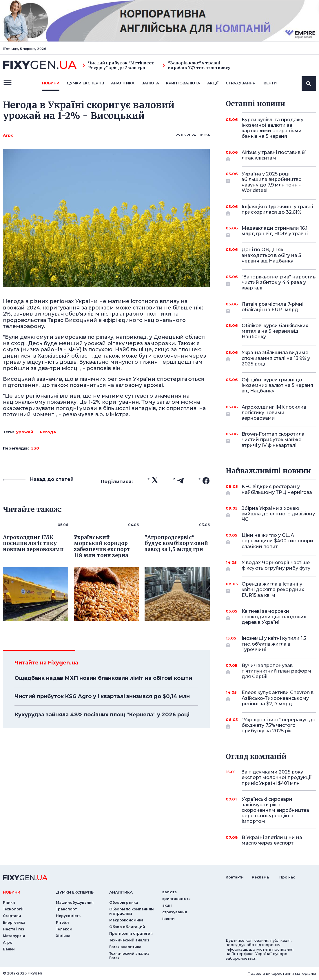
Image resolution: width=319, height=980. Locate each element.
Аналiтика (123, 83)
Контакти (235, 877)
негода (48, 432)
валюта (150, 83)
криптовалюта (183, 83)
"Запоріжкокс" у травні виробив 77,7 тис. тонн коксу (196, 66)
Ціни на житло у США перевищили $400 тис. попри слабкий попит (277, 541)
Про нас (287, 877)
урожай (25, 432)
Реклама (260, 877)
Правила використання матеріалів (282, 973)
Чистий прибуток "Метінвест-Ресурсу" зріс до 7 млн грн (120, 66)
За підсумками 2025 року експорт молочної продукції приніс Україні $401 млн (277, 777)
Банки (9, 949)
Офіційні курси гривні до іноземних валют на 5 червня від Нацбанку (277, 385)
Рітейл (62, 922)
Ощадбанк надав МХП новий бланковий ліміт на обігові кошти (103, 678)
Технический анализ (129, 940)
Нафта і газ (13, 929)
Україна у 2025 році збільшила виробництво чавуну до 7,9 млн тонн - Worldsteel (272, 182)
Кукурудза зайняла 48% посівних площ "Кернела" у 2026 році (102, 715)
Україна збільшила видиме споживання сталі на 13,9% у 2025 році (276, 358)
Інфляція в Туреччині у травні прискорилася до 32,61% (277, 210)
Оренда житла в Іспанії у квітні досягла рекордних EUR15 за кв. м (273, 589)
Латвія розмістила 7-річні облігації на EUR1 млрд (272, 307)
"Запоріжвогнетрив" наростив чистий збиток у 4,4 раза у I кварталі (279, 282)
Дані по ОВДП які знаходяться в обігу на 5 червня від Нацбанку (271, 255)
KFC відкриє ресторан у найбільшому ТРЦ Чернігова (277, 490)
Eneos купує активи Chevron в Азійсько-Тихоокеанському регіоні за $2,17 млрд (278, 698)
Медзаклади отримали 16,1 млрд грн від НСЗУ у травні (275, 231)
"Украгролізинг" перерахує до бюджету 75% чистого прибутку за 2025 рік (279, 725)
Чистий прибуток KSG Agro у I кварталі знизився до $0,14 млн (102, 696)
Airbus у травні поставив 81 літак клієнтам (274, 156)
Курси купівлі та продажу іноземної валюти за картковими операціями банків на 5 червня (272, 128)
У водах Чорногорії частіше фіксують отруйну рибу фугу (276, 566)
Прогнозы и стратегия (131, 933)
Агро (8, 135)
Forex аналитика (125, 947)
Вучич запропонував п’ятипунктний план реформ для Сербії (276, 671)
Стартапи (12, 916)
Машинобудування (75, 902)
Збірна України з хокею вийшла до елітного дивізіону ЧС (278, 514)
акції (213, 83)
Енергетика (14, 922)
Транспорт (66, 909)
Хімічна (63, 936)
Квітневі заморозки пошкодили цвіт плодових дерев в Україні (274, 617)
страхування (241, 83)
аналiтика (121, 892)
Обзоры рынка (124, 902)
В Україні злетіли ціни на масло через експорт (272, 840)
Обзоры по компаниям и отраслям (132, 911)
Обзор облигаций (127, 927)
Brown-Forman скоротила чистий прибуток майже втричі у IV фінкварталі (273, 440)
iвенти (270, 83)
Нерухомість (68, 916)
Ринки (9, 902)
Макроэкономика (126, 920)
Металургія (14, 936)
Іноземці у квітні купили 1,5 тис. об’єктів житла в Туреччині (274, 644)
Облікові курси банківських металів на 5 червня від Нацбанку (275, 331)
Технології (13, 909)
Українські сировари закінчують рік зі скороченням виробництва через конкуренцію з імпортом (275, 810)
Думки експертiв (85, 83)
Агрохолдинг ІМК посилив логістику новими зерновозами (274, 413)
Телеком (64, 929)
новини (51, 83)
